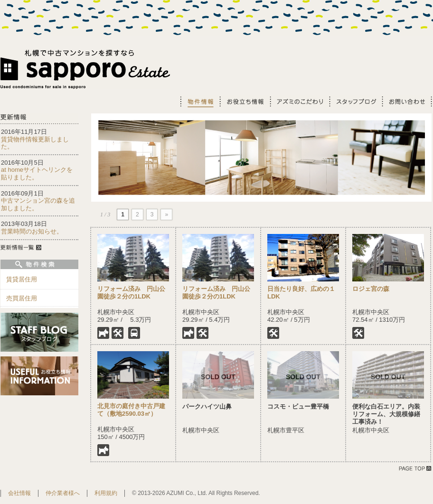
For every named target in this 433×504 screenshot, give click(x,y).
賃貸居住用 (22, 279)
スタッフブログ (355, 101)
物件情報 (199, 101)
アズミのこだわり (299, 101)
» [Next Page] (166, 215)
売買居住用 (22, 298)
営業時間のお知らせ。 (32, 231)
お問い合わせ (407, 101)
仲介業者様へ (63, 493)
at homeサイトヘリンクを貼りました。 (37, 173)
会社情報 (19, 493)
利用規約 (106, 493)
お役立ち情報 (244, 101)
